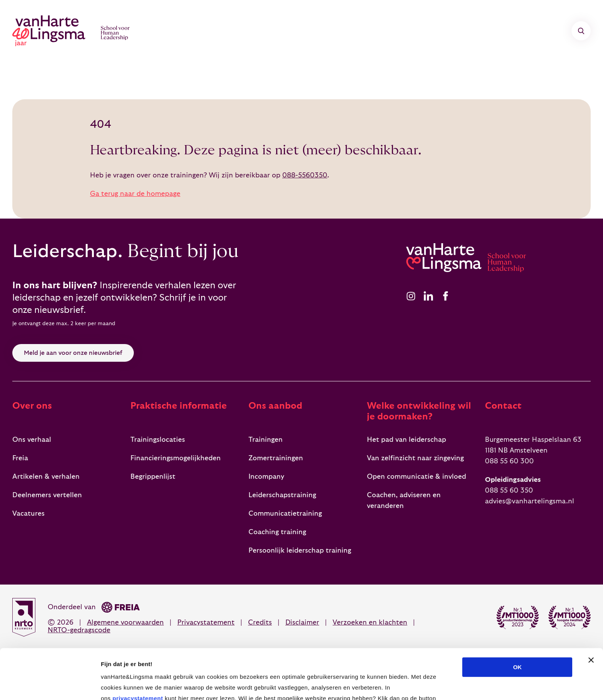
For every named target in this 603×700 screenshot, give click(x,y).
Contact (472, 31)
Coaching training (277, 532)
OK (517, 617)
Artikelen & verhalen (46, 477)
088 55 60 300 (509, 461)
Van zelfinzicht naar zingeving (415, 458)
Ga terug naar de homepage (135, 194)
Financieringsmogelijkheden (176, 458)
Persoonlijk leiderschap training (300, 550)
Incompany (262, 31)
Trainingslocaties (158, 440)
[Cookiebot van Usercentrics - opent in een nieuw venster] (50, 685)
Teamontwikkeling (340, 31)
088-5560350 (305, 175)
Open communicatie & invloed (416, 477)
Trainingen (197, 31)
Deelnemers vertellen (47, 495)
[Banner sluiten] (591, 610)
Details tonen (416, 685)
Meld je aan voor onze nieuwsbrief (73, 353)
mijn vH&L (540, 31)
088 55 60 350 (509, 490)
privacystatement (137, 648)
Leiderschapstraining (282, 495)
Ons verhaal (32, 440)
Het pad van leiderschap (406, 440)
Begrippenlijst (153, 477)
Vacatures (28, 514)
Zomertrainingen (276, 458)
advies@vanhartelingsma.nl (530, 501)
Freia (20, 458)
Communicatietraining (285, 514)
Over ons (415, 31)
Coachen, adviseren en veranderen (404, 500)
